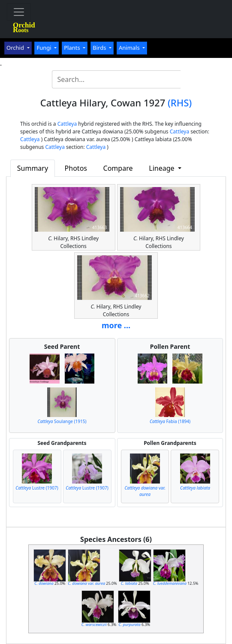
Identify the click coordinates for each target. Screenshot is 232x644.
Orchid (16, 48)
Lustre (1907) (37, 488)
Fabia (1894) (170, 421)
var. (145, 491)
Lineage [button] (162, 168)
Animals (130, 48)
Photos (76, 168)
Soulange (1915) (62, 421)
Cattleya (67, 124)
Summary (33, 168)
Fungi (45, 48)
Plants (73, 48)
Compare (118, 168)
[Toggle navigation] (19, 12)
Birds (100, 48)
